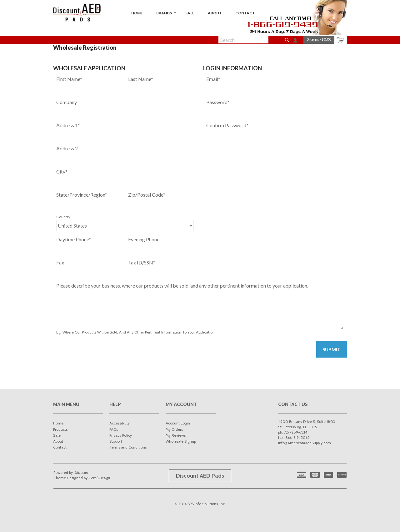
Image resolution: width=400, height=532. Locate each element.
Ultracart (82, 472)
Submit (332, 349)
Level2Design (100, 478)
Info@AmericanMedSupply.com (305, 443)
